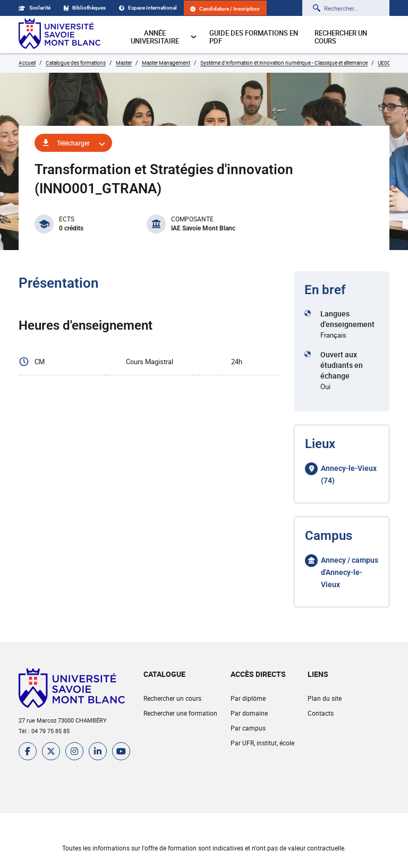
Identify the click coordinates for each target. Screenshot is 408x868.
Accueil (27, 63)
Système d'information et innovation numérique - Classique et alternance (284, 63)
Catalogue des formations (76, 63)
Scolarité (35, 8)
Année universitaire (164, 37)
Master (124, 63)
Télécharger (73, 143)
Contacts (321, 713)
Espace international (148, 8)
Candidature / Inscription (225, 9)
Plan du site (325, 698)
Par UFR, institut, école (262, 743)
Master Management (166, 63)
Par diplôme (248, 698)
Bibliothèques (85, 8)
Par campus (248, 728)
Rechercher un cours (341, 37)
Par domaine (249, 713)
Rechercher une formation (180, 713)
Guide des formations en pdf (254, 37)
